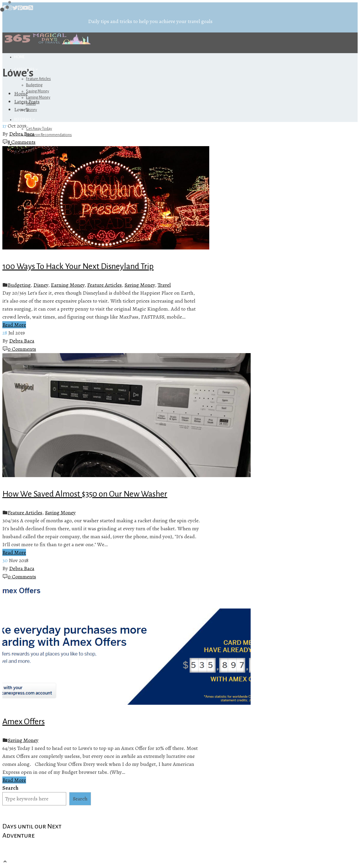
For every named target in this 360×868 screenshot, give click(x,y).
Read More (14, 325)
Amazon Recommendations (49, 135)
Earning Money (68, 285)
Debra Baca (22, 134)
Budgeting (34, 85)
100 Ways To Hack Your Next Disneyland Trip (78, 266)
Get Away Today (39, 129)
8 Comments (22, 142)
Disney (31, 110)
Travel (164, 285)
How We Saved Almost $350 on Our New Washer (85, 494)
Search (10, 788)
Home (19, 57)
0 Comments (22, 349)
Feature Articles (38, 79)
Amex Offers (23, 722)
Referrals (25, 120)
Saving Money (38, 91)
